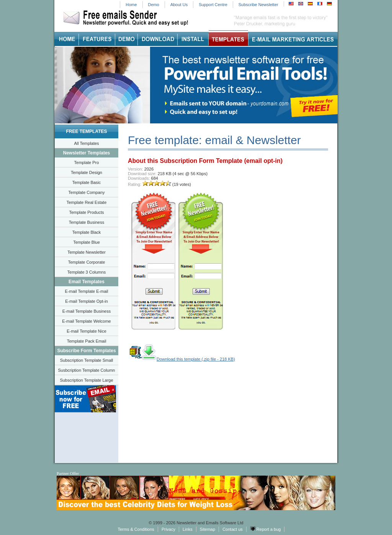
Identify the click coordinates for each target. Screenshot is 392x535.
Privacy (168, 529)
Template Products (86, 212)
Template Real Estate (87, 202)
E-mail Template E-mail (87, 291)
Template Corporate (87, 262)
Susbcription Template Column (87, 370)
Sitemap (207, 529)
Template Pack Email (87, 341)
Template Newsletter (87, 252)
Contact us (233, 529)
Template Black (87, 232)
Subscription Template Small (87, 360)
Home (131, 5)
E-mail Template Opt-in (87, 301)
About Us (179, 5)
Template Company (87, 192)
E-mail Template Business (87, 311)
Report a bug (265, 529)
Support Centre (213, 5)
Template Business (87, 222)
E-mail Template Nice (87, 331)
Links (188, 529)
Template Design (87, 172)
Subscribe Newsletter (258, 5)
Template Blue (87, 242)
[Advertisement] (294, 303)
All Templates (86, 143)
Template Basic (87, 182)
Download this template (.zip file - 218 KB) (182, 359)
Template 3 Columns (87, 272)
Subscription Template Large (86, 380)
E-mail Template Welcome (86, 321)
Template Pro (87, 162)
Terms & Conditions (136, 529)
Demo (154, 5)
